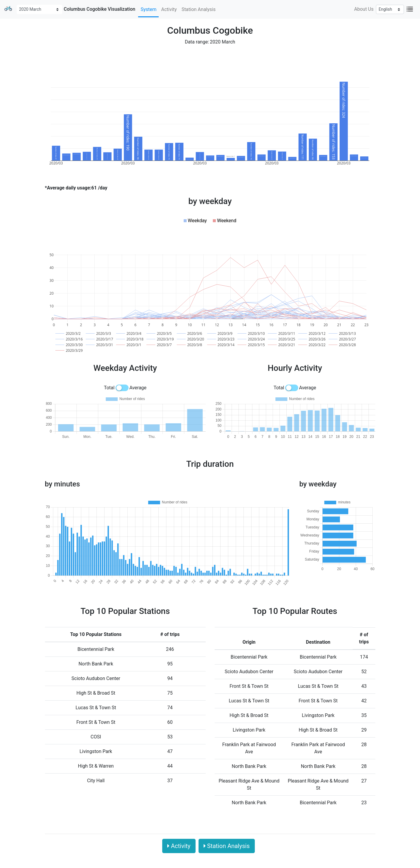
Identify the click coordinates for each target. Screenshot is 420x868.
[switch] (122, 388)
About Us (364, 9)
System (148, 9)
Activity (169, 9)
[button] (195, 221)
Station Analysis (199, 9)
